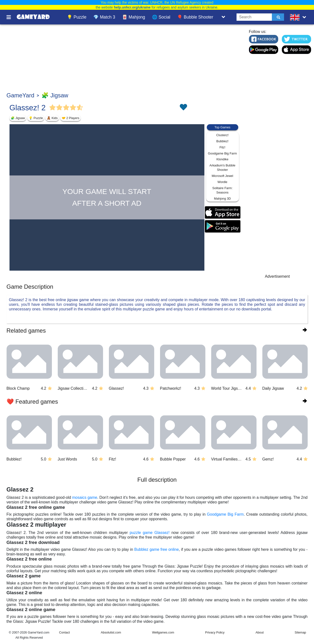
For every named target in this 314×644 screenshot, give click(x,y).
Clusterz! (223, 135)
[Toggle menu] (11, 17)
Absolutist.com (111, 632)
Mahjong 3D (222, 199)
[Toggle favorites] (183, 108)
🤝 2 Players (71, 118)
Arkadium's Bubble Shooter (222, 168)
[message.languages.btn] (299, 17)
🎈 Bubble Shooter (195, 17)
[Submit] (278, 17)
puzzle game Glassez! (150, 533)
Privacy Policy (215, 632)
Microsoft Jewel (222, 176)
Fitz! (222, 147)
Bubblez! (222, 141)
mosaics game (85, 497)
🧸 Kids (52, 118)
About (260, 632)
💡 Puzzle (77, 17)
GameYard (20, 95)
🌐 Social (161, 17)
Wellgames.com (163, 632)
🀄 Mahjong (133, 17)
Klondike (222, 159)
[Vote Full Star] (53, 108)
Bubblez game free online (157, 549)
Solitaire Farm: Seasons (222, 190)
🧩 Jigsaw (55, 95)
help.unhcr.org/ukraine (132, 7)
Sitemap (300, 632)
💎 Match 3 (104, 17)
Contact (65, 632)
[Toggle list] (223, 17)
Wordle (222, 182)
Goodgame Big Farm (223, 153)
